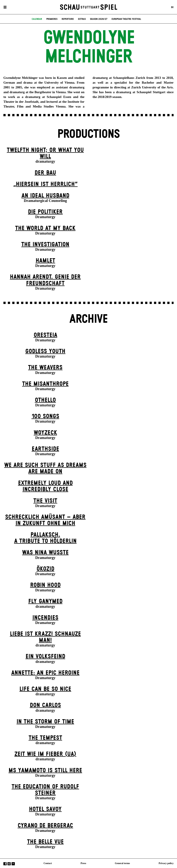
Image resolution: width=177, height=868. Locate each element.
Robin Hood (45, 585)
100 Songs (45, 416)
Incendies (45, 618)
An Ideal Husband (45, 196)
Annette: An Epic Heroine (45, 673)
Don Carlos (45, 705)
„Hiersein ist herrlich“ (45, 184)
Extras (82, 19)
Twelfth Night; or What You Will (45, 153)
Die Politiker (45, 212)
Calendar (37, 19)
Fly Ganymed (45, 601)
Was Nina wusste (45, 553)
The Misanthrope (45, 384)
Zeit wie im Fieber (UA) (45, 754)
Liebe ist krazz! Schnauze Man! (45, 637)
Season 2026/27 (99, 19)
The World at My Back (45, 228)
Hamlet (45, 261)
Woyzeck (45, 433)
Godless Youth (45, 351)
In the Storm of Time (45, 722)
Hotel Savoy (45, 809)
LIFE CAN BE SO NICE (45, 689)
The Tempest (45, 738)
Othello (45, 400)
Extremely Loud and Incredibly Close (45, 486)
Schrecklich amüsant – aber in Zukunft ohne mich (45, 520)
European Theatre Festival (126, 19)
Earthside (45, 449)
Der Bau (45, 173)
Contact (48, 863)
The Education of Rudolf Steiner (45, 790)
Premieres (52, 19)
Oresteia (45, 335)
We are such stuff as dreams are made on (45, 468)
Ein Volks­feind (45, 657)
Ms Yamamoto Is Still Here (45, 771)
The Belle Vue (45, 842)
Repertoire (68, 19)
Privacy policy (166, 863)
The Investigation (45, 245)
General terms (122, 863)
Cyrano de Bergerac (45, 826)
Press (83, 863)
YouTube (13, 864)
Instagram (9, 864)
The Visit (45, 501)
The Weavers (45, 368)
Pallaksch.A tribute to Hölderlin (45, 538)
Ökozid (45, 569)
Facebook (5, 864)
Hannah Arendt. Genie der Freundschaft (45, 280)
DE (172, 7)
